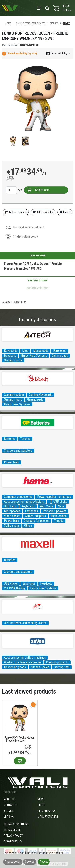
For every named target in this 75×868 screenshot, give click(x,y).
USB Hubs (10, 506)
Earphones (60, 351)
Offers (42, 805)
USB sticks (60, 501)
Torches (25, 439)
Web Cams (46, 506)
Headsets (10, 355)
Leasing (9, 817)
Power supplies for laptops (54, 497)
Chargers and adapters (18, 450)
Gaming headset (14, 395)
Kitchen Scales (40, 667)
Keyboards (11, 351)
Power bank (11, 462)
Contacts (10, 805)
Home (8, 23)
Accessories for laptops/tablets (24, 501)
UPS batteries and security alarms (25, 623)
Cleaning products (57, 662)
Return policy (46, 811)
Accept (44, 862)
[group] (37, 98)
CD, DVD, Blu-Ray (15, 588)
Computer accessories (18, 497)
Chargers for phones (36, 521)
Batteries (10, 439)
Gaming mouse (13, 360)
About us (10, 799)
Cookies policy (13, 841)
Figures (54, 23)
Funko (67, 23)
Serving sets (62, 667)
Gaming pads (60, 355)
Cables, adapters (35, 516)
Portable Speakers (54, 511)
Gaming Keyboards (40, 395)
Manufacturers (48, 817)
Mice (25, 351)
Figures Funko (19, 302)
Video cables (12, 516)
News (41, 799)
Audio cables (59, 516)
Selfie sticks (12, 525)
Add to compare (16, 212)
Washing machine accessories (23, 662)
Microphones (12, 511)
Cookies (30, 862)
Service (9, 811)
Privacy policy (13, 836)
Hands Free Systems (34, 355)
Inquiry (65, 212)
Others (28, 525)
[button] (58, 53)
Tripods (59, 521)
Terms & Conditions (16, 824)
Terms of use (12, 830)
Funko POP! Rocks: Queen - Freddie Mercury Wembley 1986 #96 (20, 739)
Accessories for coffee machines (25, 657)
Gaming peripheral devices (31, 23)
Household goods (15, 667)
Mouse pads (41, 351)
